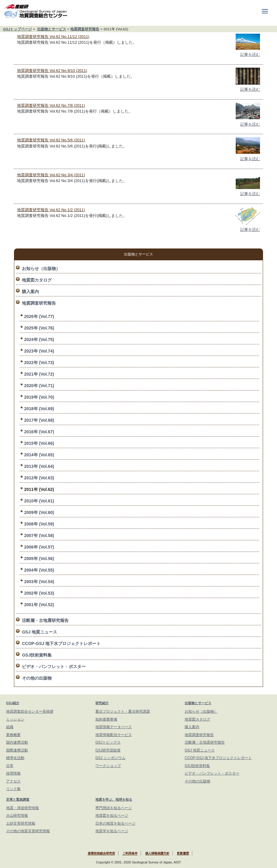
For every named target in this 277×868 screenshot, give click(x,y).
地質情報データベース (114, 727)
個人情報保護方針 (157, 854)
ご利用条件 (130, 854)
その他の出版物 (37, 678)
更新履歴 (183, 854)
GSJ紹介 (13, 703)
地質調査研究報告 (85, 29)
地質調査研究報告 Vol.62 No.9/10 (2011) (52, 71)
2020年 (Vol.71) (39, 386)
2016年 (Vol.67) (39, 432)
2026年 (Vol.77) (39, 316)
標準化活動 (15, 758)
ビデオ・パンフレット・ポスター (54, 667)
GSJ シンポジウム (110, 758)
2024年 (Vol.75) (39, 339)
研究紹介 (102, 703)
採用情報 (13, 773)
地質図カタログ (37, 280)
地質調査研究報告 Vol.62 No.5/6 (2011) (51, 140)
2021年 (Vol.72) (39, 374)
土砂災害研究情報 (21, 823)
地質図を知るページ (112, 816)
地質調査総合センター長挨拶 (30, 711)
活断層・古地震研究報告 (45, 620)
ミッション (15, 719)
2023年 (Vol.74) (39, 351)
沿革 (10, 766)
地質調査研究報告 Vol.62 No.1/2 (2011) (51, 210)
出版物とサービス (52, 29)
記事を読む (250, 54)
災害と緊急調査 (18, 799)
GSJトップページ (17, 29)
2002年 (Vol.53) (39, 593)
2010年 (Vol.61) (39, 501)
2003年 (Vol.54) (39, 582)
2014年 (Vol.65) (39, 455)
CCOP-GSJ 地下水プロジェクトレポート (61, 643)
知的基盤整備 (106, 719)
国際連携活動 (17, 750)
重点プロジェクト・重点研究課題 (123, 711)
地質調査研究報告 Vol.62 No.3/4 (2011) (51, 175)
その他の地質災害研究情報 (28, 831)
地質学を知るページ (112, 831)
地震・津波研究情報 (22, 808)
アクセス (13, 781)
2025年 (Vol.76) (39, 328)
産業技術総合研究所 (101, 854)
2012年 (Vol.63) (39, 478)
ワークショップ (108, 766)
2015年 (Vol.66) (39, 443)
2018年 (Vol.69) (39, 409)
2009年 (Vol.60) (39, 512)
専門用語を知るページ (114, 808)
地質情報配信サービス (114, 735)
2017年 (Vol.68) (39, 420)
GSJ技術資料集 (37, 655)
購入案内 (30, 292)
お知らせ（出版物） (41, 269)
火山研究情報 (17, 816)
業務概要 (13, 735)
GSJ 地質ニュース (39, 632)
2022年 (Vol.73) (39, 363)
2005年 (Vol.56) (39, 559)
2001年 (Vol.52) (39, 605)
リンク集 (13, 789)
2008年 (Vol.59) (39, 524)
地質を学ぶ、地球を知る (114, 799)
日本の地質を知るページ (115, 823)
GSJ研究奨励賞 (108, 750)
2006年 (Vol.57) (39, 547)
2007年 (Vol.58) (39, 535)
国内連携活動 (17, 742)
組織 (10, 727)
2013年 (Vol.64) (39, 466)
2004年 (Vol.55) (39, 570)
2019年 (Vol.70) (39, 397)
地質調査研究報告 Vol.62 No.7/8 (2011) (51, 105)
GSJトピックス (108, 742)
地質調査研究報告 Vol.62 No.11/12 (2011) (53, 37)
